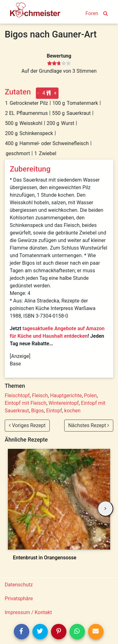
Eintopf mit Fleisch (25, 403)
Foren (92, 13)
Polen (90, 395)
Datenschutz (19, 585)
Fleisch (40, 395)
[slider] (59, 64)
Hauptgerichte (66, 395)
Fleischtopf (17, 395)
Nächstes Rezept (89, 425)
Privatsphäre (19, 599)
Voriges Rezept (27, 425)
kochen (72, 411)
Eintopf (54, 411)
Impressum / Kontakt (28, 612)
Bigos (37, 411)
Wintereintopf (64, 403)
